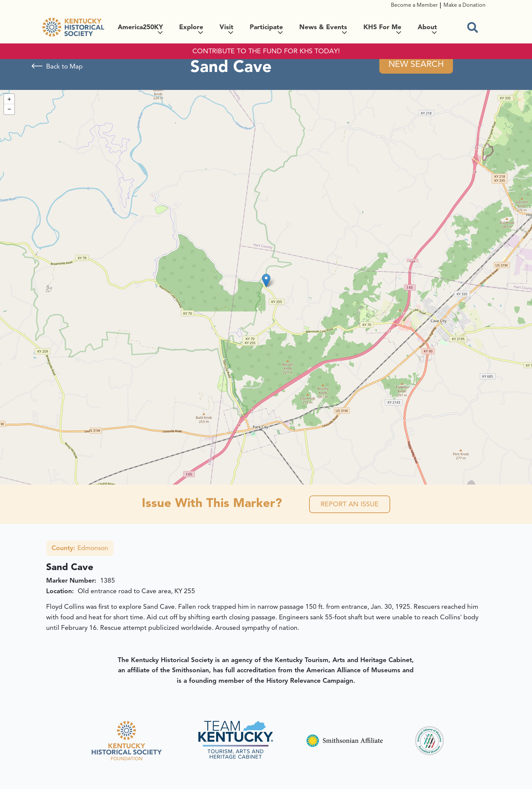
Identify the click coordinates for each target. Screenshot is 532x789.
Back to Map (64, 67)
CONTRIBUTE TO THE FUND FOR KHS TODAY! (266, 51)
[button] (266, 280)
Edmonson (80, 548)
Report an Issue (350, 504)
